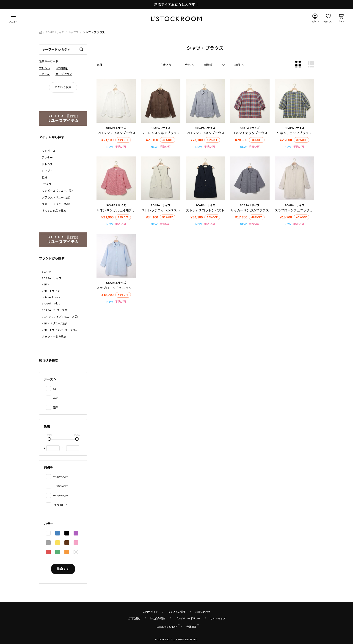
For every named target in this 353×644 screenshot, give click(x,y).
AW (55, 398)
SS (55, 389)
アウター (47, 158)
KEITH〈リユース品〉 (55, 323)
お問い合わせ (203, 612)
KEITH (46, 284)
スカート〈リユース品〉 (57, 204)
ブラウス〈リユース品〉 (57, 197)
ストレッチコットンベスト (161, 210)
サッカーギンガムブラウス (250, 210)
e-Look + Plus (51, 303)
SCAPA (46, 272)
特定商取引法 (158, 619)
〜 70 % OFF (61, 496)
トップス (74, 32)
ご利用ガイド (150, 612)
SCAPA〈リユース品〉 (56, 310)
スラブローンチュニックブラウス (299, 210)
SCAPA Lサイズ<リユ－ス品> (60, 317)
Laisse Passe (51, 297)
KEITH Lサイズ (51, 291)
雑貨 (44, 177)
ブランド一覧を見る (54, 337)
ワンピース (48, 151)
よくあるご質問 (177, 612)
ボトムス (47, 164)
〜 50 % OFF (61, 486)
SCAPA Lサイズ (55, 32)
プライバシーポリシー (188, 619)
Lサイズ (47, 184)
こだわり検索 (63, 87)
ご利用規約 (134, 619)
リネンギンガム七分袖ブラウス (119, 210)
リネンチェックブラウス (250, 133)
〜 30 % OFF (61, 477)
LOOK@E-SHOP (167, 626)
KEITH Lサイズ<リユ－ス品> (60, 330)
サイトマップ (218, 619)
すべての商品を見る (54, 211)
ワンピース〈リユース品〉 (58, 191)
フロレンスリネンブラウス (116, 133)
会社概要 (191, 626)
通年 (56, 407)
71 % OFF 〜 (61, 505)
